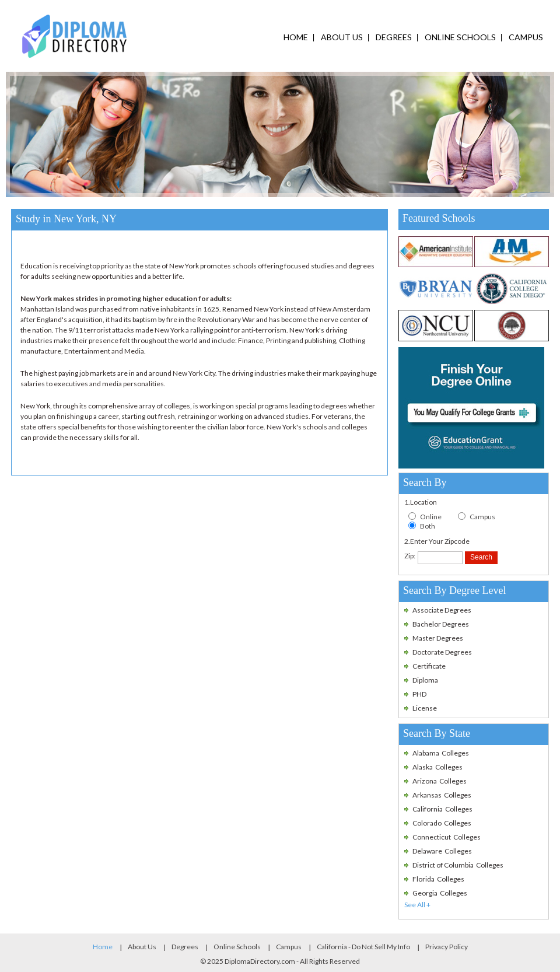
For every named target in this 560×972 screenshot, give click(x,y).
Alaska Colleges (437, 767)
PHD (419, 694)
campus (526, 37)
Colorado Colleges (442, 823)
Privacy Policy (447, 947)
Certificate (429, 666)
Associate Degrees (442, 610)
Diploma (425, 680)
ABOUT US (342, 37)
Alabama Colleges (441, 753)
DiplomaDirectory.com (260, 961)
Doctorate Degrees (442, 652)
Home (103, 947)
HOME (296, 37)
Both (428, 526)
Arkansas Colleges (442, 795)
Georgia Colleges (440, 893)
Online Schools (237, 947)
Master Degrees (438, 638)
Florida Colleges (438, 879)
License (425, 708)
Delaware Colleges (442, 851)
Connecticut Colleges (447, 837)
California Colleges (442, 809)
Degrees (185, 947)
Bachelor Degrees (441, 624)
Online (431, 517)
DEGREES (394, 37)
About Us (142, 947)
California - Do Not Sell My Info (363, 947)
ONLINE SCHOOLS (460, 37)
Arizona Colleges (440, 781)
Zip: (410, 556)
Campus (482, 517)
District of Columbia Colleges (458, 865)
